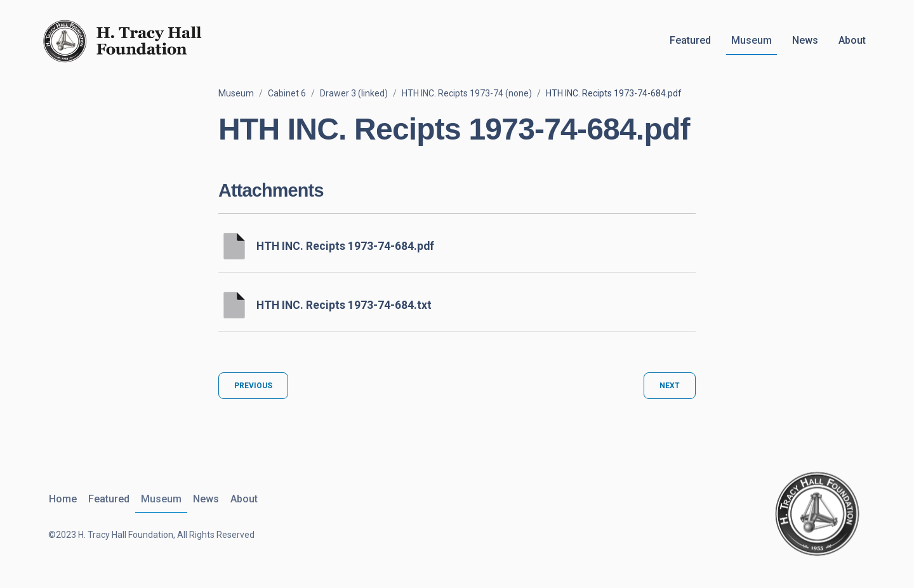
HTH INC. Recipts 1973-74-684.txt (344, 305)
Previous (253, 386)
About (852, 40)
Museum (752, 40)
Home (62, 499)
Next (670, 386)
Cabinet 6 (287, 93)
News (805, 40)
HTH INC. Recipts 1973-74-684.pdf (345, 246)
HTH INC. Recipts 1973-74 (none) (467, 93)
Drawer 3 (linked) (354, 93)
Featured (690, 40)
